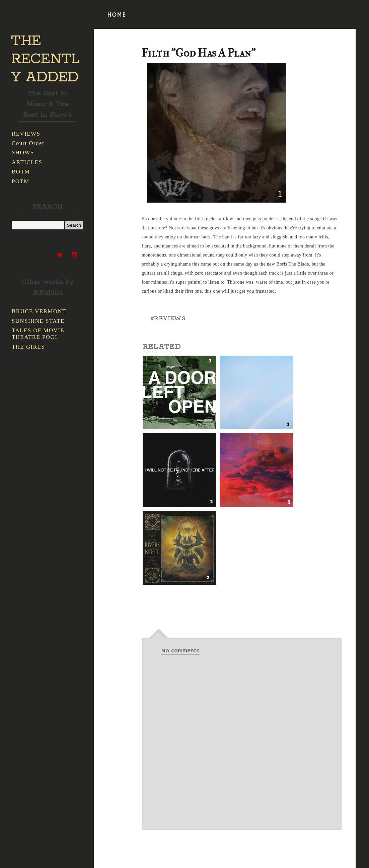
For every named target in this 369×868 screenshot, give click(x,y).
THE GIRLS (28, 347)
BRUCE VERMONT (39, 311)
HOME (117, 15)
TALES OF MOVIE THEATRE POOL (38, 334)
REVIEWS (26, 134)
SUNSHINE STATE (38, 321)
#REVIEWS (168, 318)
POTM (21, 181)
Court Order (28, 143)
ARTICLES (27, 162)
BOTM (21, 172)
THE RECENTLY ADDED (45, 59)
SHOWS (23, 153)
